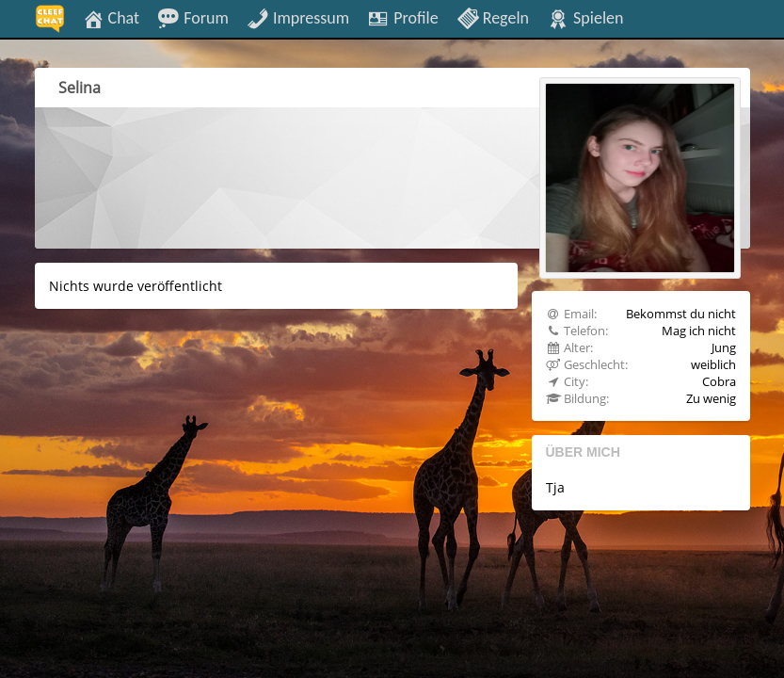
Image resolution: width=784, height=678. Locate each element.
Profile (402, 17)
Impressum (298, 17)
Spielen (585, 17)
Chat (111, 17)
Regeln (493, 17)
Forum (193, 17)
